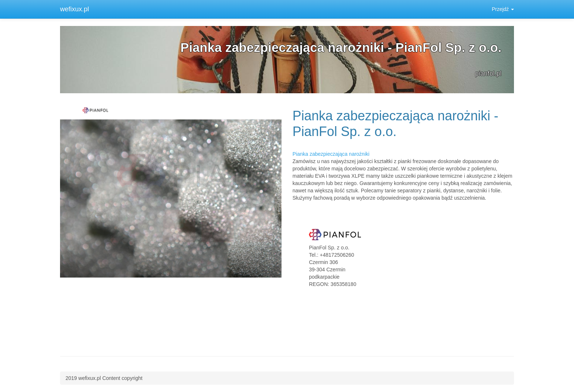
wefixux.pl (74, 9)
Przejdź (503, 9)
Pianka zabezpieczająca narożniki (331, 154)
